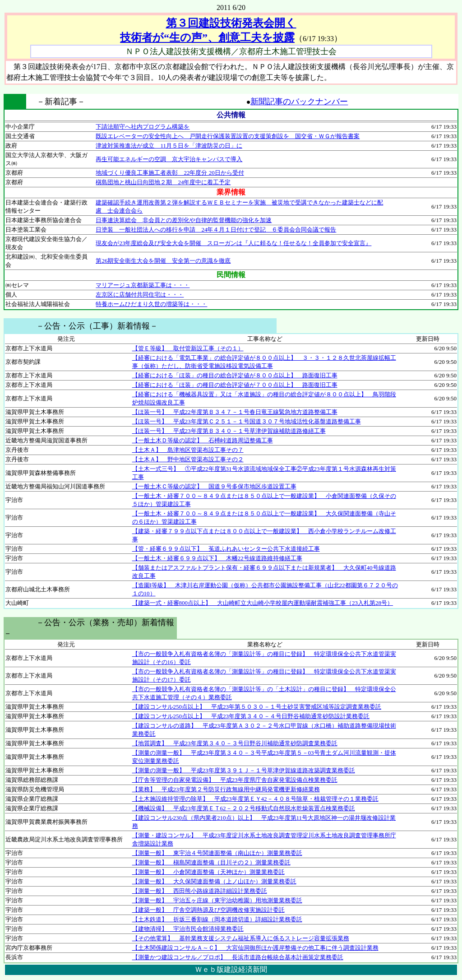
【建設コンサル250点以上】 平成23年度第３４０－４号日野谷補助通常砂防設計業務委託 (251, 716)
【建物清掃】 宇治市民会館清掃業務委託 (188, 929)
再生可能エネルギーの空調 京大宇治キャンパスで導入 (169, 159)
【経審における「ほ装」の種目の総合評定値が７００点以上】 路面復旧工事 (235, 385)
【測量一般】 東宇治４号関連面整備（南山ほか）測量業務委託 (217, 853)
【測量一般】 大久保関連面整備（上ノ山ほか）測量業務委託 (214, 881)
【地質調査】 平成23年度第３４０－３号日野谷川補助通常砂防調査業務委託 (235, 743)
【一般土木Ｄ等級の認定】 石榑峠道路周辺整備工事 (203, 440)
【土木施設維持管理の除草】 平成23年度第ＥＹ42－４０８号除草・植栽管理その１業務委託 (255, 799)
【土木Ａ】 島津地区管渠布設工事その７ (188, 450)
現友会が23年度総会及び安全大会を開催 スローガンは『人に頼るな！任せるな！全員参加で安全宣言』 (233, 243)
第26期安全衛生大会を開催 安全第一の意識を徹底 (163, 261)
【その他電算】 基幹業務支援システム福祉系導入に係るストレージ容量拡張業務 (241, 938)
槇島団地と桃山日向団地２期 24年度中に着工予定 (163, 182)
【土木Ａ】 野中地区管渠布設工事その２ (188, 459)
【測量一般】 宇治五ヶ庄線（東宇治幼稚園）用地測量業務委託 (217, 900)
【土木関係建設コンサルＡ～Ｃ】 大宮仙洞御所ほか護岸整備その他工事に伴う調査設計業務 (255, 948)
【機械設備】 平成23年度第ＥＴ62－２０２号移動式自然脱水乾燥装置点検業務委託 (244, 808)
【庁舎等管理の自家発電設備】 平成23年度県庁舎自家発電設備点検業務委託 (235, 780)
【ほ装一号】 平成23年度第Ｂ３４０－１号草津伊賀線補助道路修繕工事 (229, 431)
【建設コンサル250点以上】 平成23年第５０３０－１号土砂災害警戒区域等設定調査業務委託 (257, 707)
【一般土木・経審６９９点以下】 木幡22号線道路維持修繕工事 (217, 558)
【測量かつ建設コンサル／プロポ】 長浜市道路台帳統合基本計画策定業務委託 (238, 957)
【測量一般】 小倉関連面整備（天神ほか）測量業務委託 (208, 872)
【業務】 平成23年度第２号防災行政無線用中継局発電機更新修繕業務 (226, 789)
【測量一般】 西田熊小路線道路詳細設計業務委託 (200, 891)
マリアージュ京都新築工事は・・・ (143, 285)
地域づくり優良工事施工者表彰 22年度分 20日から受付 (170, 173)
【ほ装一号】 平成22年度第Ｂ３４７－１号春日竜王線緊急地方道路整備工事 (235, 412)
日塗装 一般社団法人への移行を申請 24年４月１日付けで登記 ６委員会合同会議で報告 (216, 230)
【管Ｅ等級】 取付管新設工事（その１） (188, 348)
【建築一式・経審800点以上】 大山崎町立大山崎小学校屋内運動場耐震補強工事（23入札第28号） (263, 603)
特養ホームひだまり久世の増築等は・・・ (151, 304)
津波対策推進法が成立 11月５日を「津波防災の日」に (169, 146)
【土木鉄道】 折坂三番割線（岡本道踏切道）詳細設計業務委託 (217, 919)
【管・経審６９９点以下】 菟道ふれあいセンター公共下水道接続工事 (226, 549)
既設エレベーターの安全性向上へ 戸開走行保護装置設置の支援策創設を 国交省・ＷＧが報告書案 (228, 136)
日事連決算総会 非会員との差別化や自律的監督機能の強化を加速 (184, 220)
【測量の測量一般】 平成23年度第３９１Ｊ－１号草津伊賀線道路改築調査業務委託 (244, 770)
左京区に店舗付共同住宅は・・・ (140, 295)
